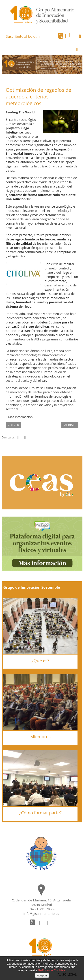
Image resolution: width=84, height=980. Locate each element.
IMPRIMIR (70, 425)
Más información (19, 417)
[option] (42, 64)
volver (13, 425)
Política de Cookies (52, 970)
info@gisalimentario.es (41, 913)
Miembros (40, 737)
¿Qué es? (40, 660)
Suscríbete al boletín (23, 36)
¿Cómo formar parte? (40, 813)
